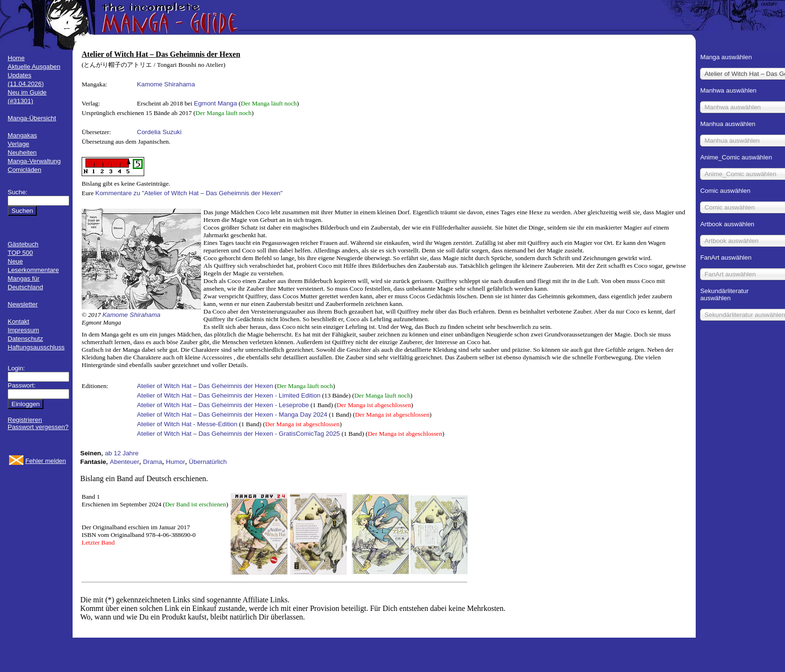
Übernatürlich (208, 462)
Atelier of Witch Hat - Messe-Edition (187, 424)
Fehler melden (46, 461)
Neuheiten (22, 152)
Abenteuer (125, 462)
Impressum (23, 330)
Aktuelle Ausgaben (34, 67)
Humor (176, 462)
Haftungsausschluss (36, 347)
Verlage (18, 144)
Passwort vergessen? (38, 427)
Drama (153, 462)
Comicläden (24, 170)
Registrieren (25, 420)
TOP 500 (20, 253)
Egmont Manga (215, 103)
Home (16, 58)
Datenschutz (25, 339)
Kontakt (18, 321)
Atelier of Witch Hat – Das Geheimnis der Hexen (205, 386)
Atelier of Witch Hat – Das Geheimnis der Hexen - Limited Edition (229, 395)
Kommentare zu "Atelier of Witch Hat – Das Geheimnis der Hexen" (189, 193)
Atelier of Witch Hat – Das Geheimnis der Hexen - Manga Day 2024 (232, 415)
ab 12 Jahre (122, 453)
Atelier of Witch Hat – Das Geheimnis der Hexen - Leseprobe (223, 405)
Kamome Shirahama (166, 84)
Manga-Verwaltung (34, 161)
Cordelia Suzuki (159, 132)
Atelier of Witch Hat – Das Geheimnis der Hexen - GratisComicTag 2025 (239, 434)
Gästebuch (23, 244)
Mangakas (22, 135)
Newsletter (23, 304)
